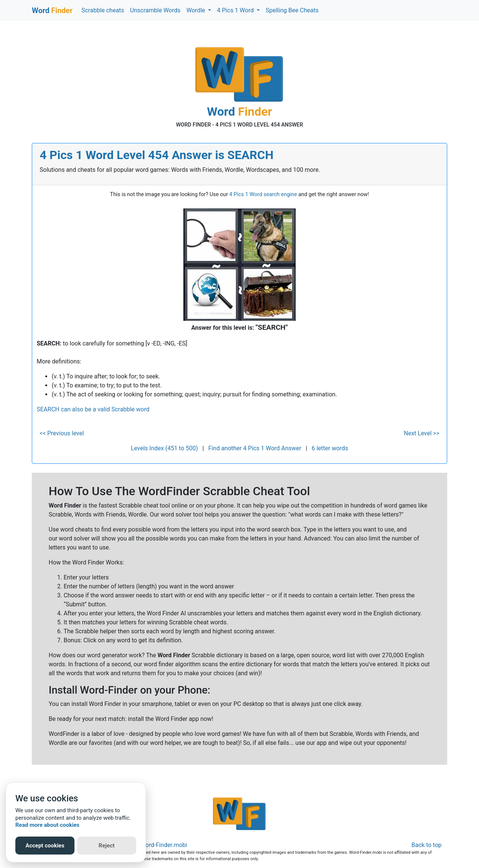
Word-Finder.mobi (164, 845)
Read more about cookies (47, 825)
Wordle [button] (196, 10)
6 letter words (330, 448)
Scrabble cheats (103, 10)
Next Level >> (422, 433)
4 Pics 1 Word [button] (236, 10)
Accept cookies (45, 846)
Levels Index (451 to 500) (164, 448)
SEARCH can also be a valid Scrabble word (93, 409)
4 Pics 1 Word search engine (263, 194)
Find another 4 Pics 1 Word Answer (255, 448)
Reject (107, 846)
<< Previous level (62, 433)
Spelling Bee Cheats (292, 10)
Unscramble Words (155, 10)
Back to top (427, 845)
